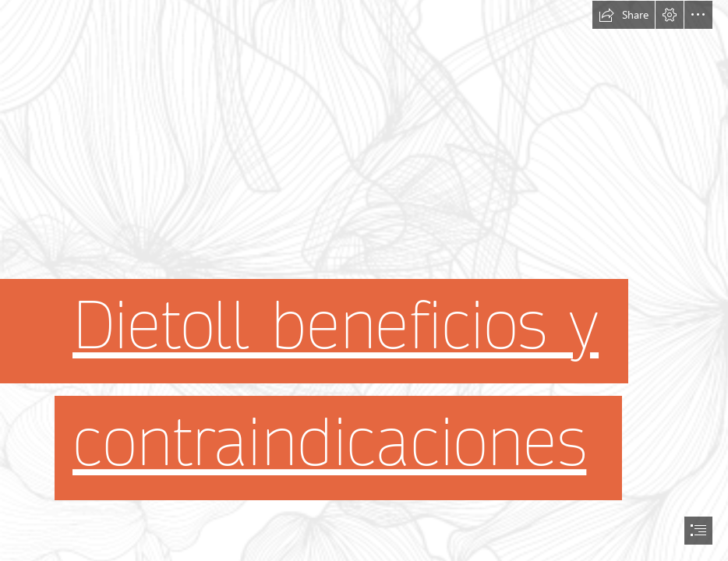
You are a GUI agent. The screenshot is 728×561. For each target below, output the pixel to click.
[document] (364, 280)
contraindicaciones (329, 443)
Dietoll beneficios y (336, 326)
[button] (624, 15)
